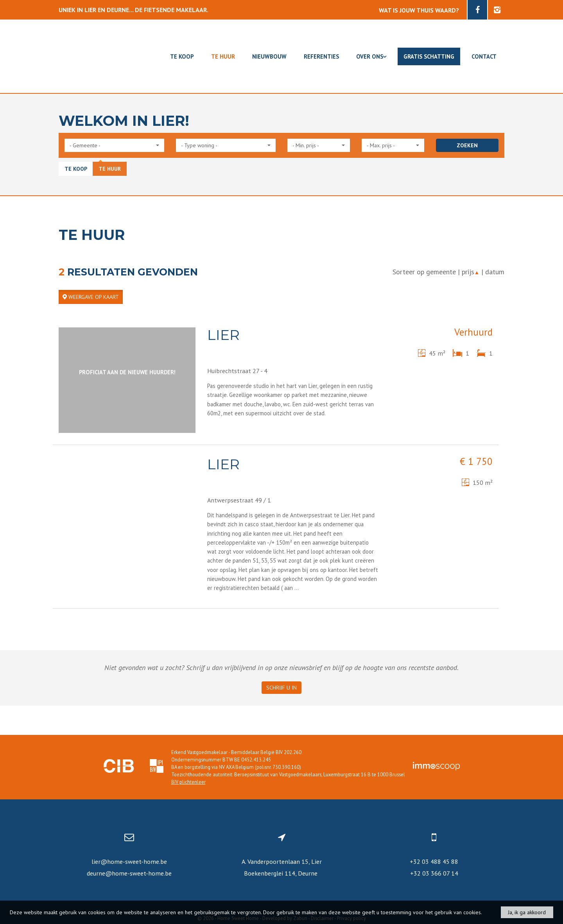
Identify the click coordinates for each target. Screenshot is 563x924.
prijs (471, 272)
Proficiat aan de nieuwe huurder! (127, 372)
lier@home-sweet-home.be (129, 861)
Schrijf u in (281, 688)
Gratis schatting (429, 56)
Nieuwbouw (269, 56)
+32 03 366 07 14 (434, 873)
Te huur (223, 56)
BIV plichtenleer (188, 782)
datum (495, 272)
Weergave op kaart (91, 297)
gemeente (441, 272)
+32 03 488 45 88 (434, 861)
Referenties (321, 56)
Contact (484, 56)
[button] (114, 145)
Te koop (182, 56)
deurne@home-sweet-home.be (129, 873)
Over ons (371, 56)
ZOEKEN (467, 145)
